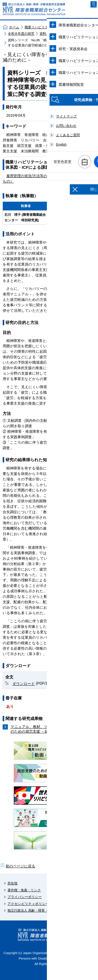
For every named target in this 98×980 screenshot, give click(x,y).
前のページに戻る (20, 866)
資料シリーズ (50, 34)
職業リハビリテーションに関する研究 (53, 27)
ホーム (14, 27)
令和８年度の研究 (21, 34)
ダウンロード (24, 684)
